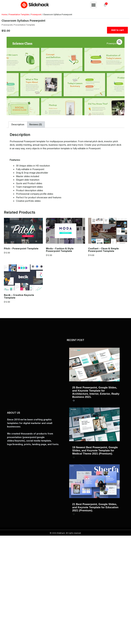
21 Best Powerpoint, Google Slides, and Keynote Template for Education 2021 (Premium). (95, 507)
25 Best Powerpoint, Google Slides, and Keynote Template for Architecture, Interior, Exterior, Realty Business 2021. (96, 392)
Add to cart (118, 30)
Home (4, 14)
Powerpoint (36, 14)
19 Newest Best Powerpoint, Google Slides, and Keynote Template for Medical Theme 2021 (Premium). (95, 451)
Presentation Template (19, 14)
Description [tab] (18, 125)
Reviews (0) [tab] (36, 125)
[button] (94, 5)
